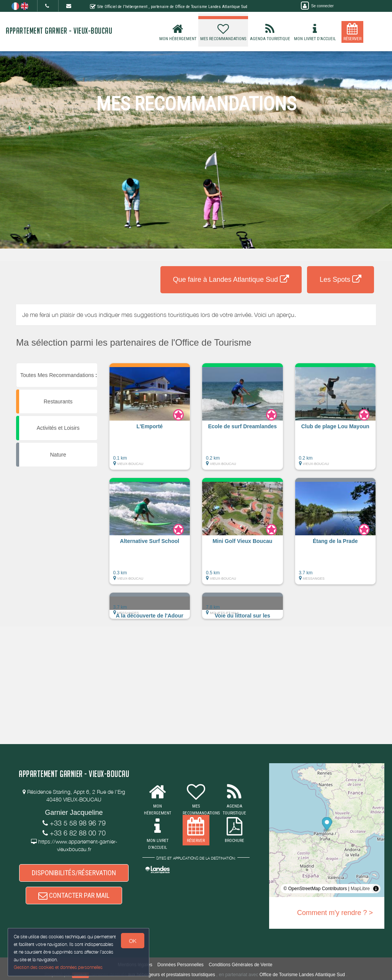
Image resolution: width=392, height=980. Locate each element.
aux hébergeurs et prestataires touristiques (171, 975)
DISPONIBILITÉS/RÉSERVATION (74, 873)
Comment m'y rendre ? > (335, 913)
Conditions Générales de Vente (240, 965)
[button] (150, 420)
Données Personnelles (180, 965)
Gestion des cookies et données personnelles (58, 967)
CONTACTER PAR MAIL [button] (74, 895)
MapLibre (360, 889)
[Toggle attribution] (376, 889)
